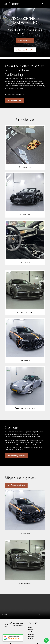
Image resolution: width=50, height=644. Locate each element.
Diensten (30, 630)
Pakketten (31, 632)
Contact (30, 639)
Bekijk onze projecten (25, 50)
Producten (31, 634)
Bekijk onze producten (17, 456)
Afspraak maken (25, 40)
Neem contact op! (15, 100)
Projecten (31, 637)
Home (30, 627)
